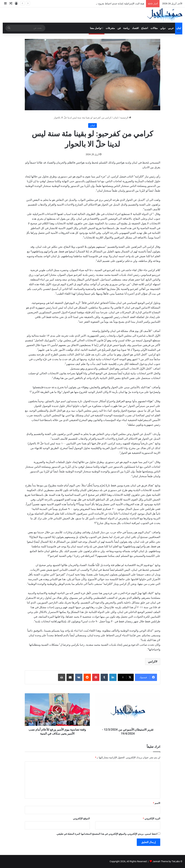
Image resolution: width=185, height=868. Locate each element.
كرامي (152, 662)
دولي (163, 28)
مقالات (154, 28)
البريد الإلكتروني (152, 818)
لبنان (179, 28)
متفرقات (110, 28)
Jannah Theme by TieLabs (166, 861)
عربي (171, 28)
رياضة (126, 28)
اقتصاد (135, 28)
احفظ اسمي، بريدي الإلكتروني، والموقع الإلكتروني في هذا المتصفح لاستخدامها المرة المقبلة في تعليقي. (107, 834)
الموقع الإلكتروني (81, 818)
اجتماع (145, 28)
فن (119, 28)
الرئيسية (126, 118)
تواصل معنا (97, 28)
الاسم (157, 803)
